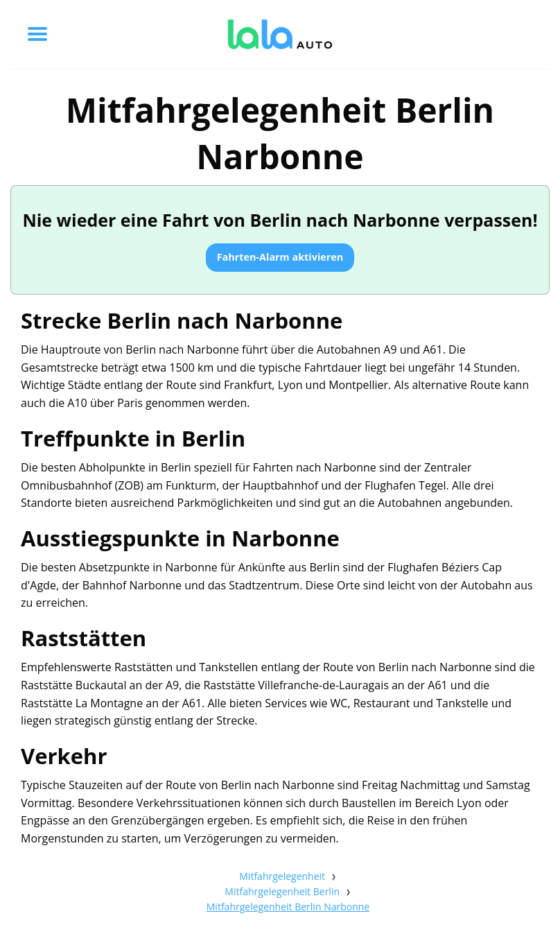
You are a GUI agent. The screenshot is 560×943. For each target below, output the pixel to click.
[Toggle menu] (37, 34)
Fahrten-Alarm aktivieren (280, 257)
